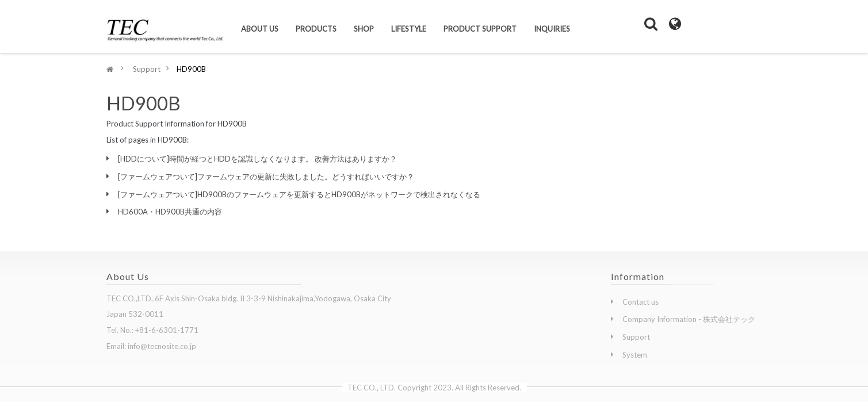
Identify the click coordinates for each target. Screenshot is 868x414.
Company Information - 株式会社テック (689, 319)
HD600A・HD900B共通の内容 (170, 212)
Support (636, 337)
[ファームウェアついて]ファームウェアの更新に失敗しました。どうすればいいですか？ (266, 177)
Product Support (480, 29)
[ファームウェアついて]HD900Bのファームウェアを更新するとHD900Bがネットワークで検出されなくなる (299, 194)
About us (260, 29)
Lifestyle (409, 29)
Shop (364, 29)
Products (316, 29)
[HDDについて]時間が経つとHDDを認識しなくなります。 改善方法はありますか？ (257, 159)
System (635, 355)
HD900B (144, 103)
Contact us (641, 302)
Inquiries (552, 29)
